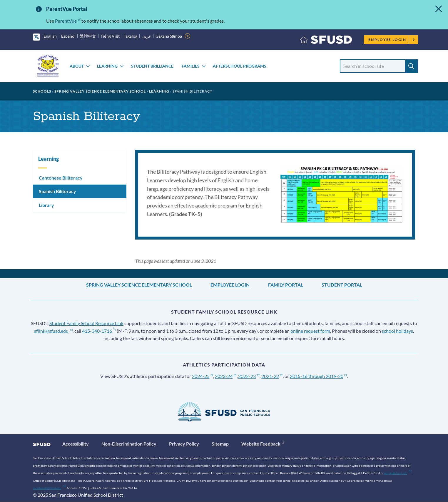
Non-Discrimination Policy (129, 444)
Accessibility (76, 444)
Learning (107, 66)
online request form (310, 331)
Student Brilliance (152, 66)
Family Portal (286, 285)
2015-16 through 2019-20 (319, 376)
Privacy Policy (184, 444)
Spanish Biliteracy (57, 191)
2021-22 (272, 376)
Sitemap (220, 444)
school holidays (397, 331)
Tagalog (131, 36)
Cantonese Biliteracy (61, 178)
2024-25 (203, 376)
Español (68, 36)
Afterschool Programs (240, 66)
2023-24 (226, 376)
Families (191, 66)
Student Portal (342, 285)
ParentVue (68, 21)
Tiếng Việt (110, 36)
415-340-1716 (99, 331)
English (50, 36)
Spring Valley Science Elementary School (100, 91)
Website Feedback (263, 444)
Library (46, 205)
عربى (146, 36)
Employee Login (392, 40)
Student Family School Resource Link (86, 323)
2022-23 (249, 376)
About (77, 66)
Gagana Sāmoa (169, 36)
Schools (42, 91)
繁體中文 (88, 36)
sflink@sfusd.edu (53, 331)
